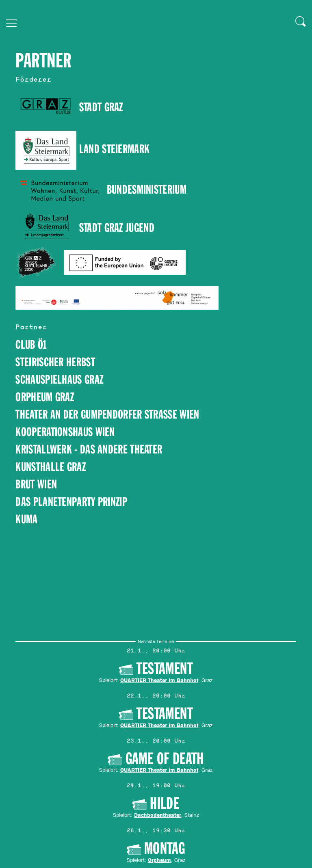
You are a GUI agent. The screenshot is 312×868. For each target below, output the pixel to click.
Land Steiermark (82, 149)
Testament (165, 668)
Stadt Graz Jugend (117, 228)
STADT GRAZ (69, 107)
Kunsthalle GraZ (51, 467)
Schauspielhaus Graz (59, 380)
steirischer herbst (55, 362)
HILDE (165, 804)
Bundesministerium (147, 190)
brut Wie (33, 485)
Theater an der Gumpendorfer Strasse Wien (107, 415)
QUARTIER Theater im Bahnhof (160, 680)
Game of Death (165, 759)
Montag (165, 849)
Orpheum (159, 860)
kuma (26, 519)
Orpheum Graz (45, 397)
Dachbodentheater (158, 815)
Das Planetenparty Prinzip (71, 502)
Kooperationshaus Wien (65, 432)
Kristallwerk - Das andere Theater (89, 450)
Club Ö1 (31, 345)
